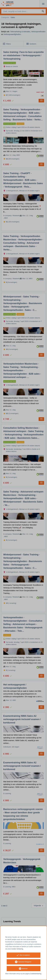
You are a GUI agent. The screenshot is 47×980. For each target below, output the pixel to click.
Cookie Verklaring (17, 949)
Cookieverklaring (36, 974)
